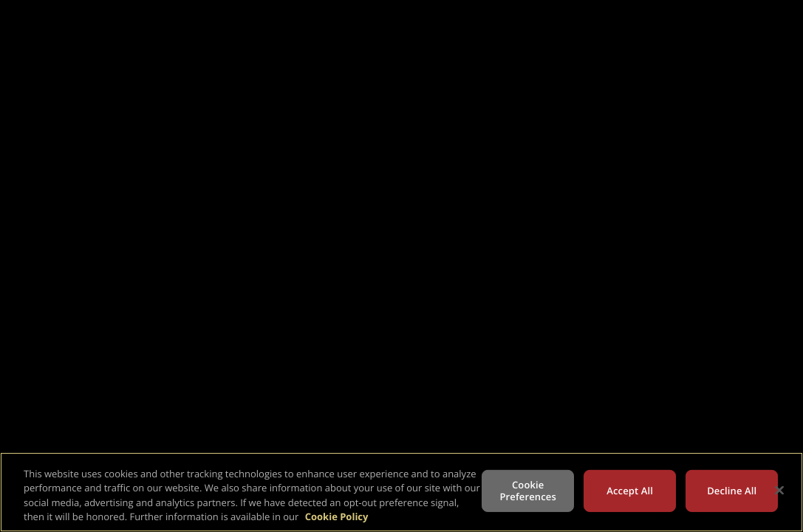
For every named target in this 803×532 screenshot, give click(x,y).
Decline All (732, 491)
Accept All (630, 491)
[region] (401, 492)
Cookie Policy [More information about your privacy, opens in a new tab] (337, 516)
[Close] (779, 490)
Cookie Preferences (528, 491)
